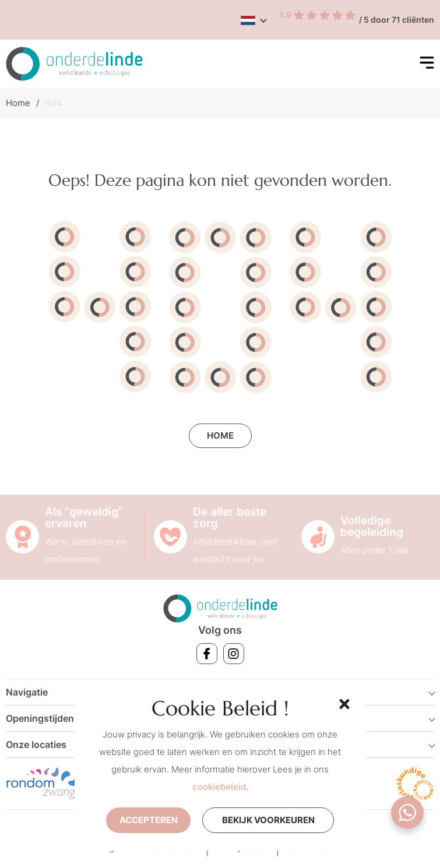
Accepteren (149, 820)
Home (18, 103)
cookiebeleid (219, 787)
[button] (343, 703)
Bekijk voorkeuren (268, 820)
